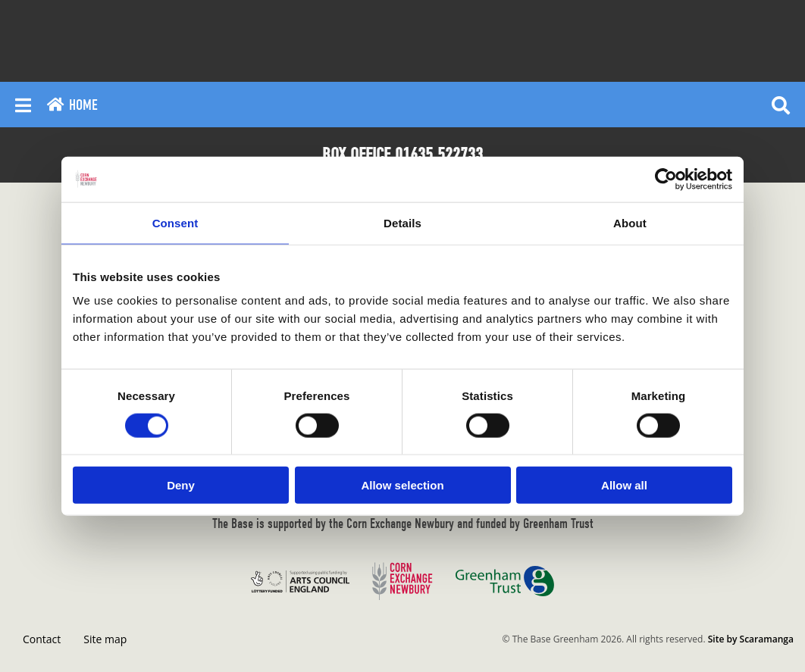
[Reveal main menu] (23, 105)
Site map (105, 639)
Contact (42, 639)
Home (72, 105)
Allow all (624, 485)
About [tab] (630, 222)
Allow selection (402, 485)
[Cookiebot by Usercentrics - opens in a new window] (666, 179)
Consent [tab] (175, 222)
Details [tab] (402, 222)
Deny (181, 485)
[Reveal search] (781, 105)
